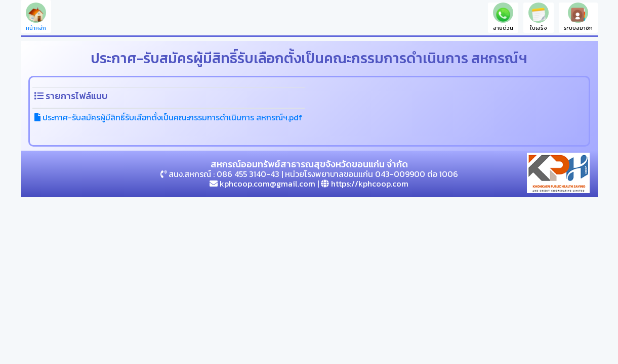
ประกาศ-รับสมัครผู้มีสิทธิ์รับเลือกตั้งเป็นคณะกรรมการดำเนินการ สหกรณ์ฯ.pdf (168, 117)
